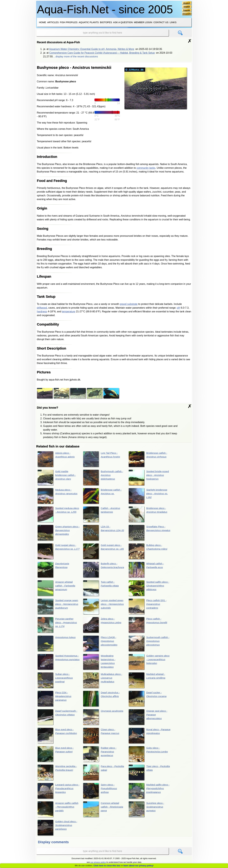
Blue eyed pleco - (58, 737)
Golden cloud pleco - (58, 830)
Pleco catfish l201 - (148, 607)
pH (179, 308)
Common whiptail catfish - (104, 811)
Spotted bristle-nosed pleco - (149, 478)
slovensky (187, 14)
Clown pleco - (102, 737)
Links (173, 22)
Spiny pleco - (100, 793)
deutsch (187, 3)
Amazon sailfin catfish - (58, 811)
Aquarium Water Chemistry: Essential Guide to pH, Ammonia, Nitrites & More (92, 49)
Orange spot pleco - (148, 719)
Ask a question (123, 22)
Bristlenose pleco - (148, 515)
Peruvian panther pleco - (58, 626)
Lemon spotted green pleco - (104, 607)
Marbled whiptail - (147, 682)
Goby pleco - (149, 756)
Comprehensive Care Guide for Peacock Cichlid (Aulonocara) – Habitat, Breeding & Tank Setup (102, 53)
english (187, 7)
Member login (143, 22)
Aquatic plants (89, 22)
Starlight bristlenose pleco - (149, 496)
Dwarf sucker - (148, 700)
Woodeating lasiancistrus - (99, 663)
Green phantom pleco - (58, 533)
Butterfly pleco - (104, 570)
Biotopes (106, 22)
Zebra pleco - (103, 626)
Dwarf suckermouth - (58, 719)
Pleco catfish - (148, 626)
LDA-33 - (104, 533)
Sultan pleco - (56, 682)
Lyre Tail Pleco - (102, 459)
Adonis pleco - (57, 459)
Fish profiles (69, 22)
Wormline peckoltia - (58, 774)
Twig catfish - (101, 589)
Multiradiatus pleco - (103, 682)
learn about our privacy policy (138, 866)
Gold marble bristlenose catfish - (57, 478)
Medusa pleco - (58, 496)
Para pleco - (104, 774)
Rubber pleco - (100, 756)
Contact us (161, 22)
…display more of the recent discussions (75, 57)
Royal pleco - (145, 737)
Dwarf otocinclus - (102, 700)
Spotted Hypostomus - (58, 663)
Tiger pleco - (146, 774)
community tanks (146, 168)
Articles (53, 22)
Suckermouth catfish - (149, 645)
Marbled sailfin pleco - (150, 793)
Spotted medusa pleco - (58, 515)
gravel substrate (129, 304)
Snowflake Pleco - (147, 533)
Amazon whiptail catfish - (57, 589)
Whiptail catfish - (147, 570)
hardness (42, 312)
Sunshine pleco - (147, 811)
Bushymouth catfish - (104, 478)
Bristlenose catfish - (148, 459)
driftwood (42, 308)
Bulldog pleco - (148, 552)
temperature (69, 312)
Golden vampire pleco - (150, 663)
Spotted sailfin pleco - (149, 589)
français (187, 10)
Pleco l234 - (55, 700)
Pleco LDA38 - (101, 645)
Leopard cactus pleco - (58, 793)
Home (42, 22)
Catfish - (102, 515)
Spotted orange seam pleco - (58, 607)
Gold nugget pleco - (57, 552)
